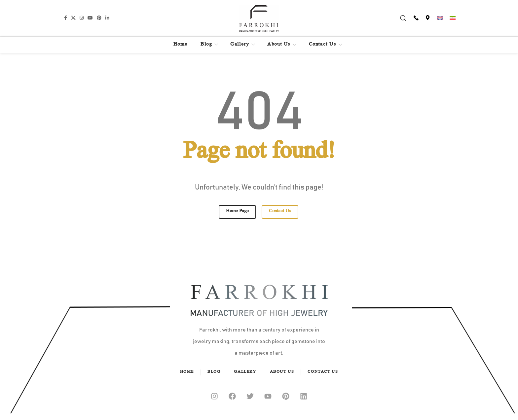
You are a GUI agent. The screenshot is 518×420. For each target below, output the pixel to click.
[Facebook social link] (66, 18)
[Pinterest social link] (99, 18)
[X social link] (73, 18)
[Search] (403, 18)
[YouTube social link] (90, 18)
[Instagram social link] (82, 18)
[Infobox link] (416, 18)
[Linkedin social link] (107, 18)
